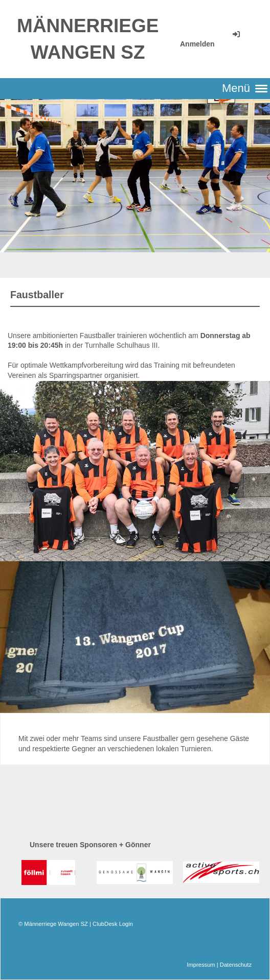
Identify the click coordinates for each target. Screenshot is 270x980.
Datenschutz (236, 965)
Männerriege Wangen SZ (88, 39)
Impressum (201, 965)
